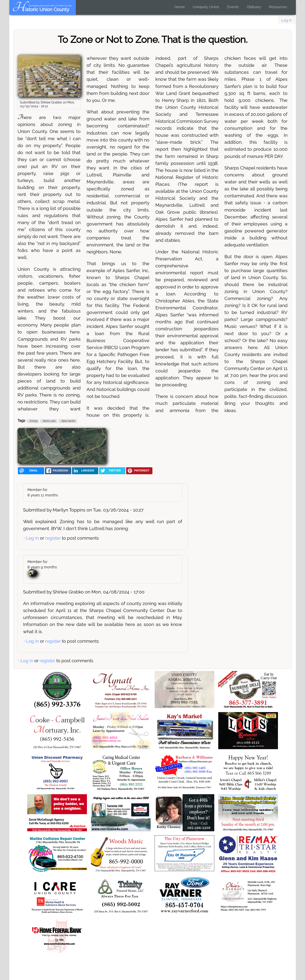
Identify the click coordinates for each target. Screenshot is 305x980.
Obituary (254, 7)
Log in (287, 20)
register (53, 538)
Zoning (33, 421)
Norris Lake (49, 421)
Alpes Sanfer (68, 421)
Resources (278, 7)
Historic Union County (41, 9)
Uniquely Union (206, 7)
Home (180, 7)
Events (233, 7)
